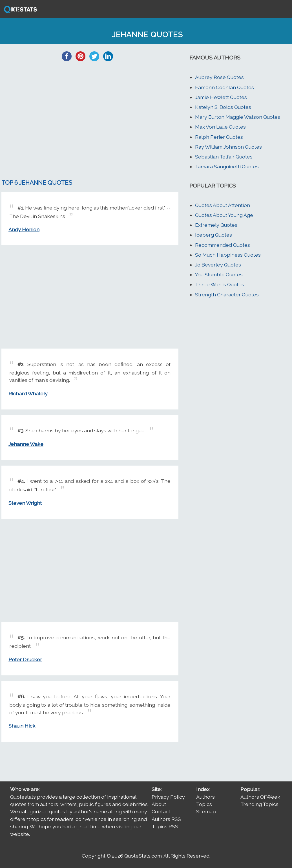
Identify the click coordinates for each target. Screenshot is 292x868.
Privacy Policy (168, 797)
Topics (204, 804)
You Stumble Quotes (219, 275)
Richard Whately (28, 394)
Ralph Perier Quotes (219, 137)
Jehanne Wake (26, 444)
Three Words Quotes (220, 284)
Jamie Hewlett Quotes (221, 97)
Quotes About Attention (223, 205)
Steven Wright (25, 503)
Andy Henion (24, 229)
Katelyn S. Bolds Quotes (223, 107)
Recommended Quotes (223, 245)
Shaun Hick (22, 726)
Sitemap (206, 811)
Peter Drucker (25, 659)
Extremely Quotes (216, 225)
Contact (161, 811)
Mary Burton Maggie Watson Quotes (238, 117)
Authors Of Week (260, 797)
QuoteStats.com (143, 856)
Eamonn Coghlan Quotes (224, 87)
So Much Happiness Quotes (228, 255)
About (159, 804)
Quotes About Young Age (224, 215)
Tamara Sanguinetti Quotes (227, 167)
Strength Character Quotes (227, 295)
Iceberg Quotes (214, 235)
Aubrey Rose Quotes (219, 77)
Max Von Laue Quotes (220, 127)
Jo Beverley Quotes (218, 265)
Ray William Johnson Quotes (228, 147)
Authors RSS (166, 819)
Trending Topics (259, 804)
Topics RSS (165, 826)
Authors (205, 797)
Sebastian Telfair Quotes (224, 157)
